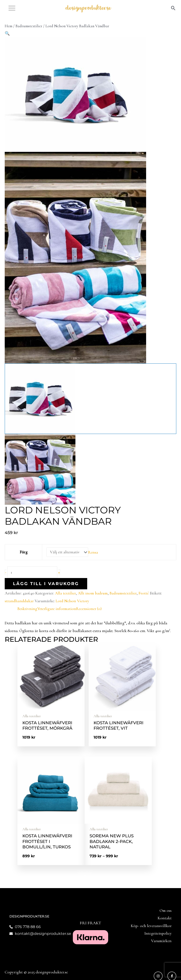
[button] (173, 12)
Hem (8, 33)
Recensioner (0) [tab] (91, 617)
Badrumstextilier (29, 33)
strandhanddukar (20, 609)
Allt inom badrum (94, 601)
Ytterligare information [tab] (58, 617)
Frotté (148, 601)
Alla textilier (66, 601)
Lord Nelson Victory (74, 609)
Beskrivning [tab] (28, 617)
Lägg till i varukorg (46, 592)
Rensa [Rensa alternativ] (93, 560)
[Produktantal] (34, 580)
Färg (23, 560)
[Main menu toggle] (12, 12)
